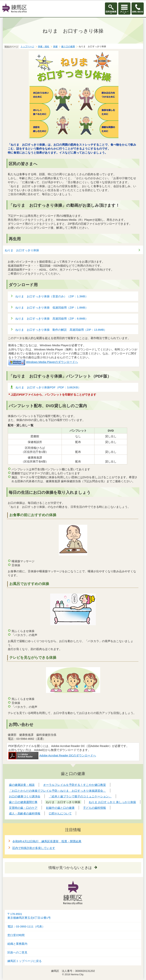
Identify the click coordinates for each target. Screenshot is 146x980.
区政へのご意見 (17, 953)
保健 (55, 46)
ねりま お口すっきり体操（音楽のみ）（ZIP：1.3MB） (52, 296)
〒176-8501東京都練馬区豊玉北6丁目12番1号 (29, 916)
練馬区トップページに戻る (25, 961)
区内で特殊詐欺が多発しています (34, 848)
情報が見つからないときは (70, 868)
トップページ (27, 46)
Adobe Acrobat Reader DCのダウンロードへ (52, 755)
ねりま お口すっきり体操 (22, 250)
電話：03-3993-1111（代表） (26, 927)
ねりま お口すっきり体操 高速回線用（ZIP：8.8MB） (52, 318)
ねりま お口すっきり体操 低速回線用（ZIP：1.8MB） (52, 307)
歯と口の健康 (68, 46)
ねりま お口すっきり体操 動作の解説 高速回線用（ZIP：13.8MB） (61, 330)
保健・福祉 (44, 46)
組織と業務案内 (17, 944)
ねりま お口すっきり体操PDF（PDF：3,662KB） (48, 387)
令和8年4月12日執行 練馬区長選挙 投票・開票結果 (47, 841)
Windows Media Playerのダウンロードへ (43, 362)
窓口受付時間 (16, 935)
